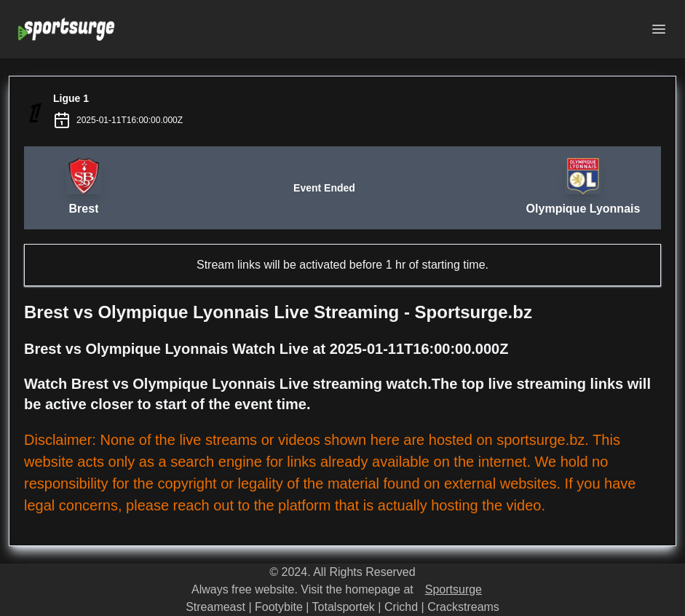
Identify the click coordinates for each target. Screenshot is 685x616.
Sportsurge (454, 589)
